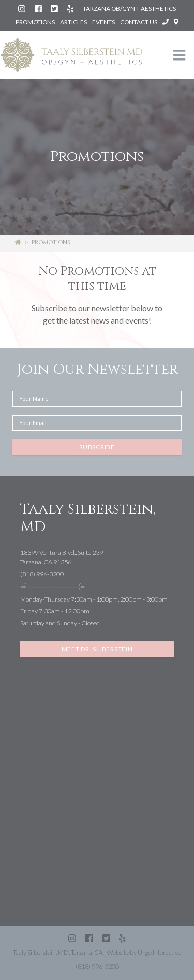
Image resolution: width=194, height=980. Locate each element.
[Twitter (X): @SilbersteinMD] (55, 9)
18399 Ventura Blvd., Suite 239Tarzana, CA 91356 (62, 558)
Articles (73, 22)
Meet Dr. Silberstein (97, 649)
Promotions (35, 22)
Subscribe (97, 447)
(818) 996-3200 (42, 574)
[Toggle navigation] (180, 55)
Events (103, 22)
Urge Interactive (159, 952)
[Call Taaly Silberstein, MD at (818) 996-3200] (166, 22)
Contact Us (139, 22)
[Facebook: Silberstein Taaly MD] (39, 9)
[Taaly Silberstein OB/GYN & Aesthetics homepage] (71, 55)
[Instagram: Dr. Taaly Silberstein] (22, 9)
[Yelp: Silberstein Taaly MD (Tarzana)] (71, 9)
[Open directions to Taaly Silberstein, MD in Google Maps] (176, 22)
